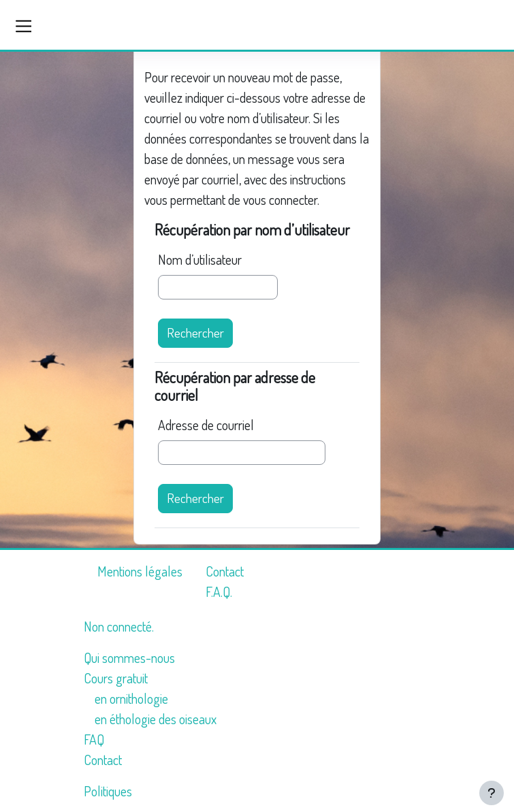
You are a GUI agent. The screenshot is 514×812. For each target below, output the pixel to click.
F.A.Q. (219, 591)
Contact (225, 571)
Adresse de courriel (206, 425)
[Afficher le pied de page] (492, 793)
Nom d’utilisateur (200, 259)
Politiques (108, 791)
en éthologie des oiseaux (156, 719)
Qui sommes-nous (129, 657)
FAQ (94, 739)
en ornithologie (131, 698)
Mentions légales (140, 571)
